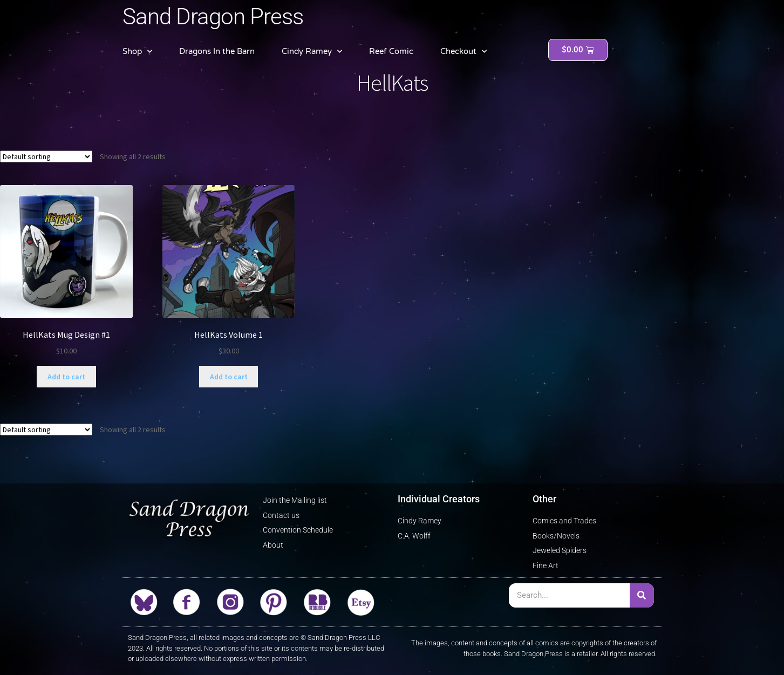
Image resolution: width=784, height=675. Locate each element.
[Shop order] (46, 156)
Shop (137, 52)
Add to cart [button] (66, 377)
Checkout (463, 52)
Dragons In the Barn (217, 51)
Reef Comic (391, 51)
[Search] (642, 595)
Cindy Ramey (312, 52)
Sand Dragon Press (213, 16)
